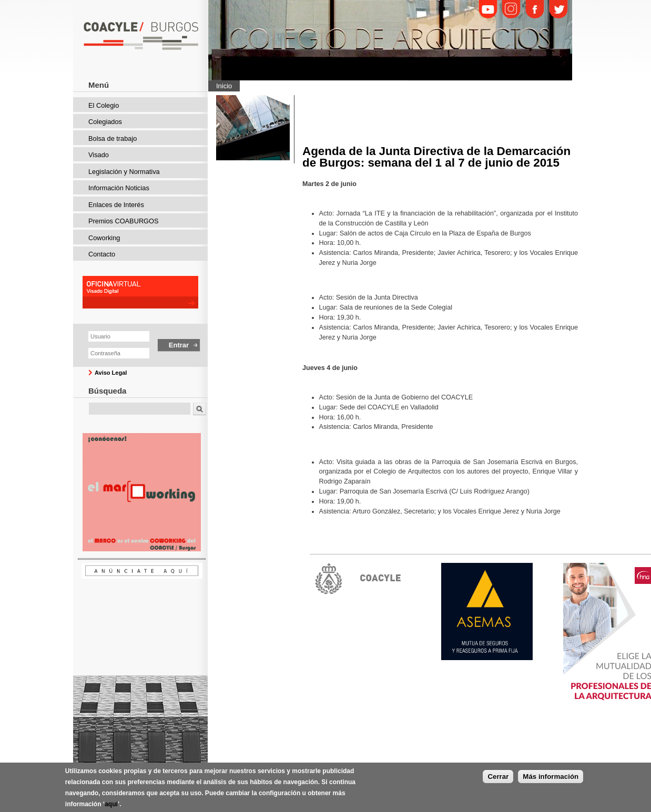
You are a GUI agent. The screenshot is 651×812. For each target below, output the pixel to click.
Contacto (102, 254)
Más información (551, 779)
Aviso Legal (111, 373)
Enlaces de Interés (116, 205)
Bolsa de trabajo (113, 138)
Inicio (224, 86)
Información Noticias (119, 188)
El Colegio (104, 105)
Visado (99, 155)
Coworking (104, 238)
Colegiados (105, 122)
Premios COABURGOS (124, 221)
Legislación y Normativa (124, 172)
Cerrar (498, 779)
